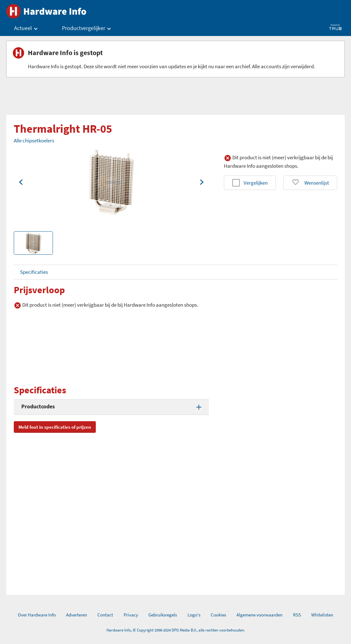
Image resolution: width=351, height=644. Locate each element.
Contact (105, 615)
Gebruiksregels (163, 615)
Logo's (194, 615)
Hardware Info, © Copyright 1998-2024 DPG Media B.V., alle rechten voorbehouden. (176, 630)
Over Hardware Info (37, 615)
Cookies (218, 615)
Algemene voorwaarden (259, 615)
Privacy (131, 615)
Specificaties (34, 272)
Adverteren (77, 615)
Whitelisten (322, 615)
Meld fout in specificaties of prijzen (55, 427)
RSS (297, 615)
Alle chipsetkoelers (34, 141)
